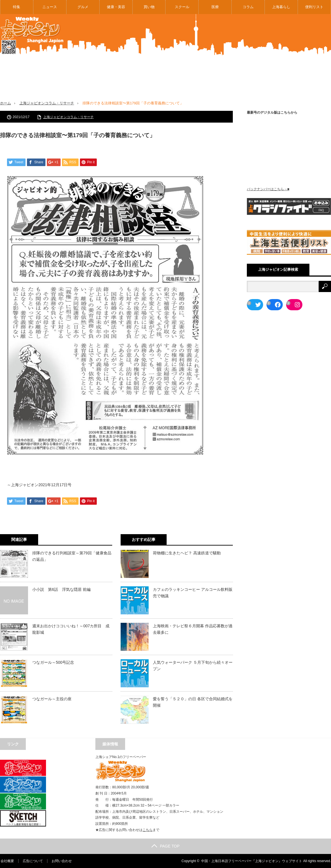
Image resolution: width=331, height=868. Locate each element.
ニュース (50, 7)
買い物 (149, 7)
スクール (182, 7)
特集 (17, 7)
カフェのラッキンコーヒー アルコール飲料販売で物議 (193, 593)
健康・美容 (116, 7)
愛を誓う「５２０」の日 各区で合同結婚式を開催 (193, 702)
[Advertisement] (237, 61)
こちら (148, 830)
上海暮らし (281, 7)
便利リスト (314, 7)
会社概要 (7, 861)
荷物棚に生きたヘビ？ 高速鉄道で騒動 (187, 553)
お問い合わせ (61, 861)
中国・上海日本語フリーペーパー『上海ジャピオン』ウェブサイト (252, 861)
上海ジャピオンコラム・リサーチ (47, 103)
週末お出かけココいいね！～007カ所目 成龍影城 (71, 629)
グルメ (83, 7)
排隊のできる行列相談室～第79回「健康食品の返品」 (72, 556)
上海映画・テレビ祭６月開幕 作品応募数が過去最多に (193, 629)
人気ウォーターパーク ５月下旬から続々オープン (193, 665)
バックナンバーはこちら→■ (268, 189)
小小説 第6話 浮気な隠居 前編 (61, 589)
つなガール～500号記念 (53, 662)
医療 (215, 7)
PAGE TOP (165, 846)
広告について (32, 861)
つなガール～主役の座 (52, 699)
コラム (248, 7)
